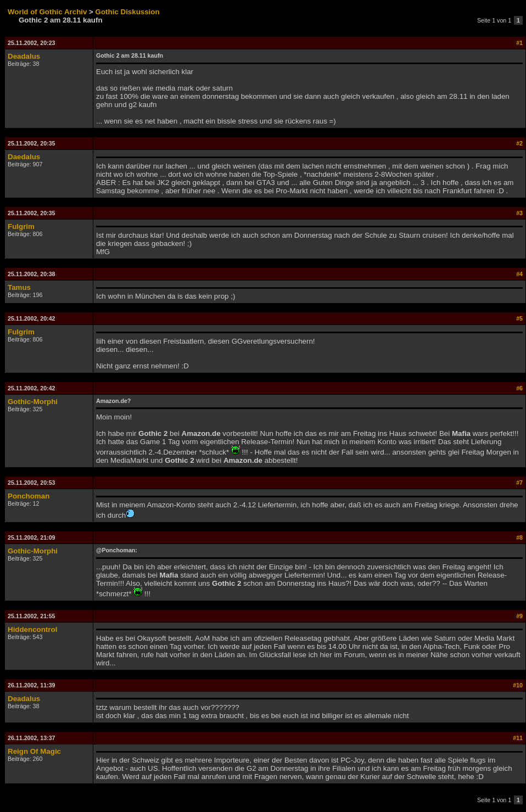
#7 (519, 483)
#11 (518, 738)
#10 (518, 685)
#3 (519, 213)
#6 (519, 388)
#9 (519, 616)
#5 (519, 318)
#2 (519, 143)
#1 (519, 43)
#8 (519, 537)
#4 (519, 274)
